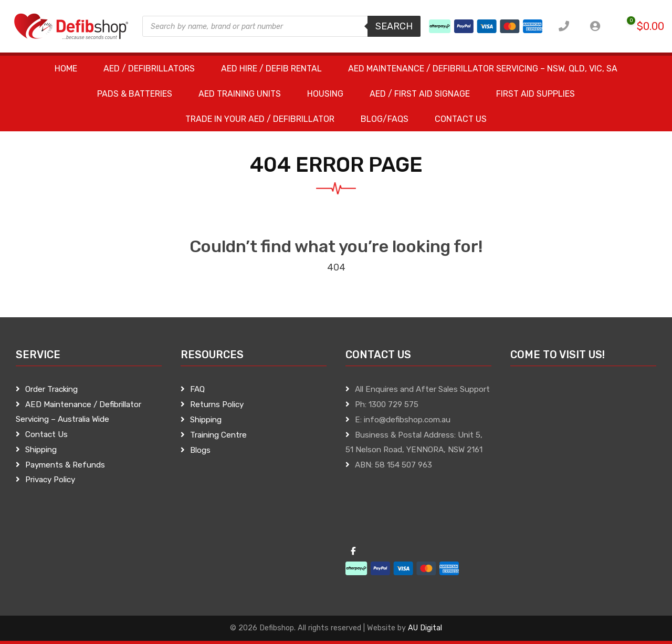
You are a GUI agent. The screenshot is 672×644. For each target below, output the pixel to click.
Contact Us (46, 434)
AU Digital (425, 628)
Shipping (41, 450)
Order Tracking (51, 389)
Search (394, 26)
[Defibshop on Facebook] (354, 552)
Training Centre (218, 435)
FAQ (197, 389)
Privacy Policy (50, 480)
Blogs (200, 450)
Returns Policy (217, 404)
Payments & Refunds (65, 465)
